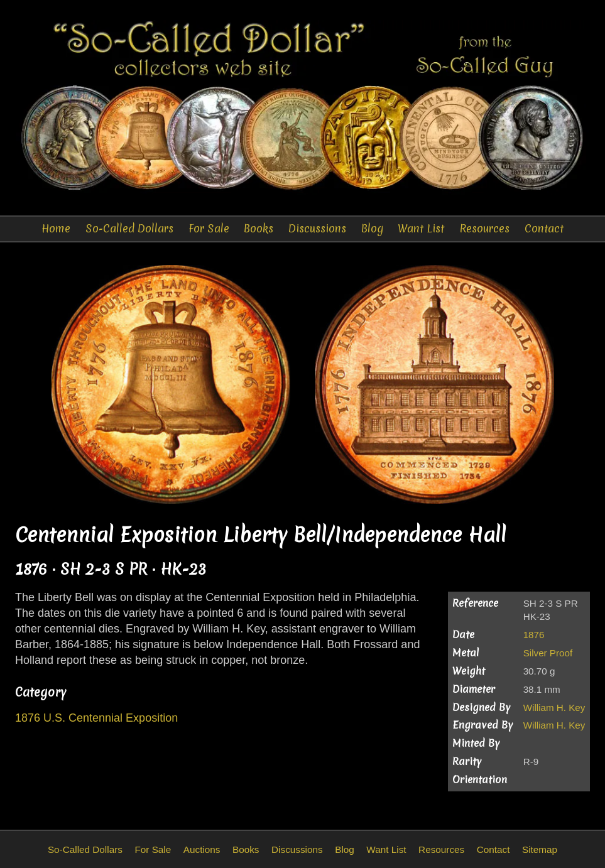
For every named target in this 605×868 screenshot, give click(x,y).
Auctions (202, 849)
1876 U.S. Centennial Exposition (96, 718)
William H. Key (554, 708)
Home (56, 228)
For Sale (209, 228)
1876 (534, 635)
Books (259, 228)
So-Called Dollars (129, 228)
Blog (372, 228)
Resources (484, 228)
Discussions (317, 228)
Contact (544, 228)
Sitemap (540, 849)
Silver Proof (548, 653)
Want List (421, 228)
